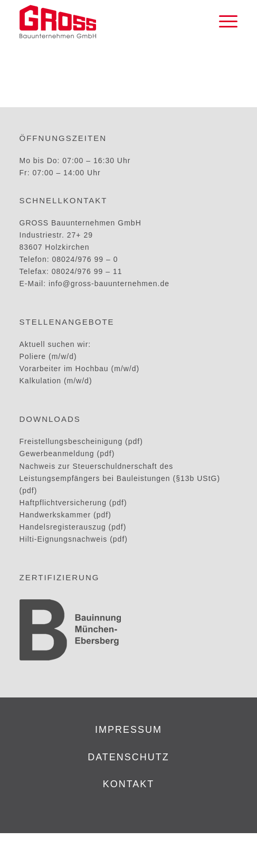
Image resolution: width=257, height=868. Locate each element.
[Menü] (223, 22)
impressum (128, 730)
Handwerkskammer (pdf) (65, 515)
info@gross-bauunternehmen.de (109, 284)
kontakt (129, 784)
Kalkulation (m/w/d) (56, 381)
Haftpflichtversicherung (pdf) (73, 503)
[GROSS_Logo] (107, 22)
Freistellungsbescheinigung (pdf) (81, 441)
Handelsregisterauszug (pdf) (73, 527)
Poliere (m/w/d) (48, 356)
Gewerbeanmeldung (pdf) (67, 454)
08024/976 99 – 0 (85, 259)
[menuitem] (223, 22)
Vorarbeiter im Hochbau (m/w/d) (80, 369)
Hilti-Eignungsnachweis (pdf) (74, 539)
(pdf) (28, 490)
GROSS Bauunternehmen (102, 846)
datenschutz (128, 757)
